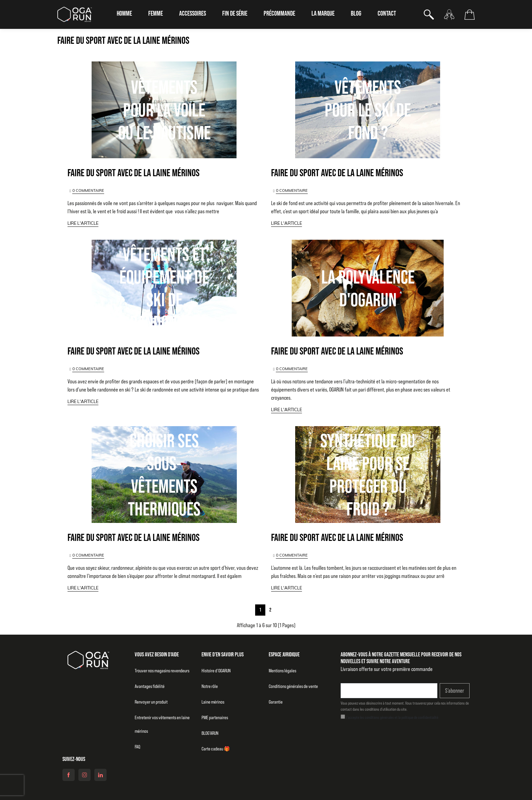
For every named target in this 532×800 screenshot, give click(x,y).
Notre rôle (210, 686)
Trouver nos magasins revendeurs (162, 671)
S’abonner (455, 691)
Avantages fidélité (150, 686)
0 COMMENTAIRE (88, 190)
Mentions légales (282, 671)
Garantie (276, 702)
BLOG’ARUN (210, 733)
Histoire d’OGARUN (216, 671)
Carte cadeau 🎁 (216, 749)
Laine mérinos (213, 702)
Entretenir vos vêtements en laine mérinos (162, 724)
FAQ (137, 747)
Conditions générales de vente (293, 686)
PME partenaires (215, 717)
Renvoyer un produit (151, 702)
